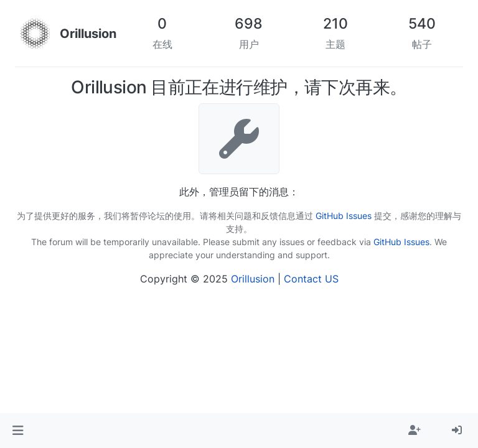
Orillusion (253, 279)
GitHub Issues (344, 216)
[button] (18, 431)
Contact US (311, 279)
